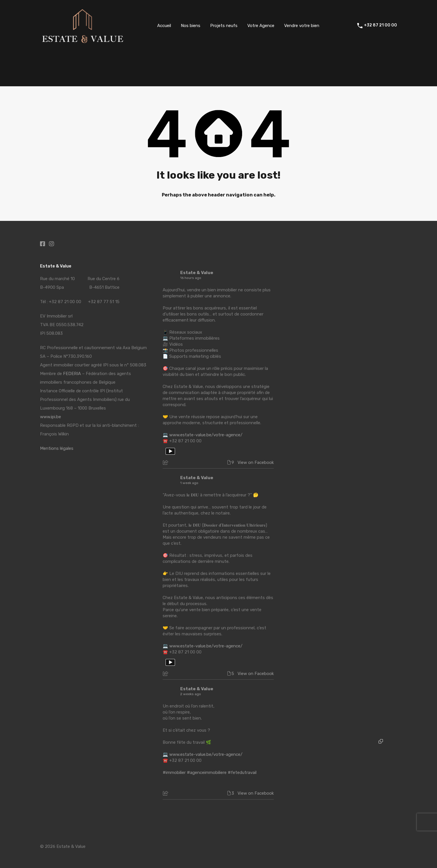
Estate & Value (197, 273)
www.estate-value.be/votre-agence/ (206, 435)
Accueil (164, 26)
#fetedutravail (242, 773)
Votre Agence (261, 26)
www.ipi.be (51, 417)
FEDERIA (72, 374)
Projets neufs (224, 26)
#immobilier (174, 773)
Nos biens (191, 26)
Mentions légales (57, 448)
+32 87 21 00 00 (380, 25)
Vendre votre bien (302, 26)
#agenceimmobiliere (207, 773)
